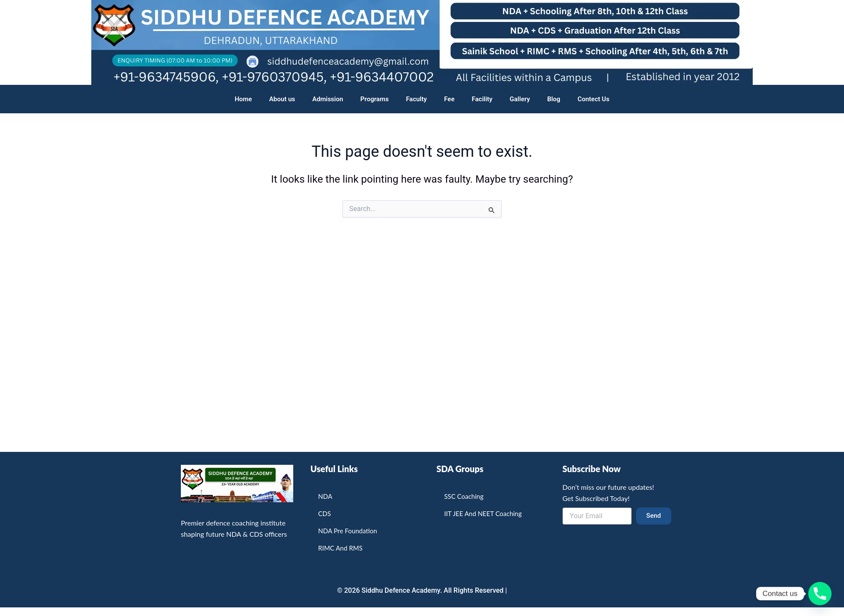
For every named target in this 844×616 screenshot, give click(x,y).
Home (243, 99)
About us (282, 99)
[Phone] (820, 594)
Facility (482, 99)
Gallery (520, 99)
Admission (328, 99)
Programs (375, 99)
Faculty (417, 99)
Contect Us (593, 99)
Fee (449, 99)
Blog (554, 99)
